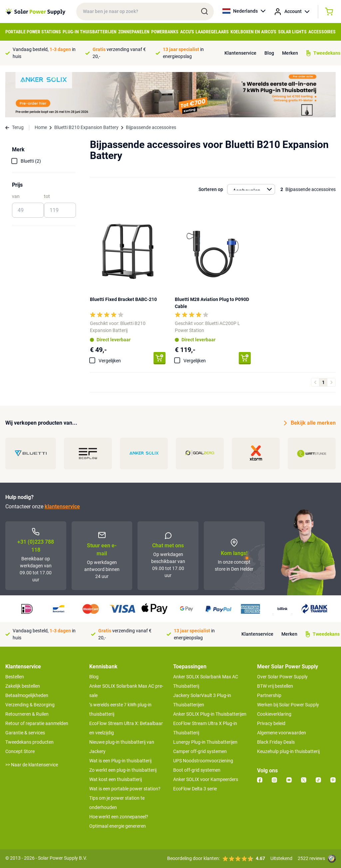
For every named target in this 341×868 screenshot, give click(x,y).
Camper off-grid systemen (200, 751)
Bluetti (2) (31, 161)
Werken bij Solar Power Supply (288, 705)
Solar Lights (292, 32)
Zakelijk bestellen (23, 686)
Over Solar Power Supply (282, 677)
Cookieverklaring (274, 714)
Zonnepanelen (134, 32)
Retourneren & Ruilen (27, 714)
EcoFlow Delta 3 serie (195, 789)
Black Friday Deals (276, 742)
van (16, 196)
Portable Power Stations (33, 32)
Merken (290, 53)
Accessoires (322, 32)
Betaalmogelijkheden (27, 695)
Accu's (187, 32)
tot (47, 196)
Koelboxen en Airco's (253, 32)
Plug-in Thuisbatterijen (90, 32)
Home (41, 127)
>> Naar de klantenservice (32, 765)
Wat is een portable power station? (125, 789)
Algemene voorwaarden (282, 733)
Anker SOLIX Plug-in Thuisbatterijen (210, 714)
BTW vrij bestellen (275, 686)
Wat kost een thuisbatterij (116, 779)
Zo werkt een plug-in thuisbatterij (123, 770)
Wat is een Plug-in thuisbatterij (120, 761)
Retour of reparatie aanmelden (37, 723)
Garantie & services (25, 733)
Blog (269, 53)
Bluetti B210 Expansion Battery (86, 127)
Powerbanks (165, 32)
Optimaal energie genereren (118, 826)
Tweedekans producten (29, 742)
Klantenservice (240, 53)
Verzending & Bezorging (30, 705)
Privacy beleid (271, 723)
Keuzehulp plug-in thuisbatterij (288, 751)
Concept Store (20, 751)
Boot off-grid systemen (197, 770)
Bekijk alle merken (310, 423)
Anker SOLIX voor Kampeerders (206, 779)
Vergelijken (110, 361)
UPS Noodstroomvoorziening (203, 761)
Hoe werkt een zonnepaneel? (119, 817)
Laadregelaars (212, 32)
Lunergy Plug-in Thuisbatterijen (205, 742)
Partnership (269, 695)
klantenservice (62, 506)
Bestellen (15, 677)
